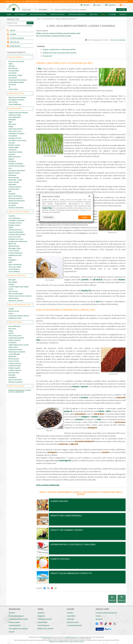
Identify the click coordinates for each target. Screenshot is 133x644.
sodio (99, 419)
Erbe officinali (13, 68)
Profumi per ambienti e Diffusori (19, 316)
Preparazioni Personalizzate (18, 80)
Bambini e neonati (14, 145)
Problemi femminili (14, 366)
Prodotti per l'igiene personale (66, 516)
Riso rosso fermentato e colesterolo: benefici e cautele (54, 36)
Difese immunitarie (15, 157)
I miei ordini (70, 619)
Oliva (38, 340)
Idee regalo (12, 280)
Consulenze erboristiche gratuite (106, 613)
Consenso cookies (15, 625)
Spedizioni (41, 613)
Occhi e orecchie (14, 182)
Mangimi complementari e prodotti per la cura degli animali (20, 391)
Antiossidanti (13, 136)
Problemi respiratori (15, 370)
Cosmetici (12, 216)
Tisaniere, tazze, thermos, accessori (20, 296)
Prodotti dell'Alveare (15, 104)
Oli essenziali (13, 78)
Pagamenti (41, 616)
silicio (108, 411)
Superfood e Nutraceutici (17, 201)
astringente (92, 428)
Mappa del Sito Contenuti (77, 642)
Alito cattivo (12, 124)
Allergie (11, 127)
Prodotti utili (47, 56)
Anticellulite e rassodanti (16, 133)
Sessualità (12, 194)
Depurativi (12, 154)
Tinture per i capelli (15, 267)
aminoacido (121, 397)
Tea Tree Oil (12, 85)
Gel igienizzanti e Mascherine (18, 241)
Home (39, 19)
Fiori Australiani (14, 71)
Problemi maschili (14, 368)
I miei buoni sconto (73, 622)
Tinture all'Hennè (14, 269)
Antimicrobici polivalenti (16, 338)
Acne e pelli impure (14, 117)
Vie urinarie (12, 205)
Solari (10, 262)
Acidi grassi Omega (15, 115)
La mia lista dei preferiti (74, 625)
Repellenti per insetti (15, 255)
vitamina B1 (86, 290)
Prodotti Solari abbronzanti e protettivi (71, 573)
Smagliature (12, 260)
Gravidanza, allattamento (17, 171)
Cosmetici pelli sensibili (16, 232)
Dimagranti (12, 161)
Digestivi (11, 159)
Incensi (11, 289)
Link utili (11, 632)
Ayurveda (12, 66)
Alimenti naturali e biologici (17, 97)
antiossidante (80, 414)
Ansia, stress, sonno (15, 131)
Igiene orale (12, 244)
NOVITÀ (12, 30)
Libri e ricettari (13, 102)
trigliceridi (74, 444)
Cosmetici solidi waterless (17, 234)
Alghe (10, 122)
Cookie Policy (47, 208)
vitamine (122, 280)
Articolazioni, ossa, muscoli (17, 140)
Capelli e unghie (14, 147)
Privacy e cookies (14, 622)
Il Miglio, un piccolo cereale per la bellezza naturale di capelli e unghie (58, 33)
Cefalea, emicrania (14, 340)
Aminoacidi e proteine (15, 129)
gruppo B (68, 411)
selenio (101, 411)
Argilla (11, 64)
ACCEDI (97, 5)
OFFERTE (13, 34)
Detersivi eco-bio (14, 311)
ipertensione (120, 422)
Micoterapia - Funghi (15, 75)
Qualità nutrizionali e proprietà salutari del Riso (59, 53)
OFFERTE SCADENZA (17, 38)
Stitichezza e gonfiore (15, 198)
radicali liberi (99, 414)
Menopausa (12, 175)
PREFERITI (85, 5)
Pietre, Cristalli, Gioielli (16, 294)
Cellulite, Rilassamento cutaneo (19, 345)
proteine (85, 280)
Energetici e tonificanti (16, 164)
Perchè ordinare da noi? (16, 616)
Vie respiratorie (13, 203)
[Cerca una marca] (45, 10)
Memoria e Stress (14, 173)
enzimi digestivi (65, 460)
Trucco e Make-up (14, 272)
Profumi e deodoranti (15, 253)
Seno (10, 191)
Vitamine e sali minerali (16, 208)
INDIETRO (112, 599)
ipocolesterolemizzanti (84, 441)
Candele (11, 284)
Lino (98, 301)
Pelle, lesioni (12, 184)
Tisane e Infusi (13, 89)
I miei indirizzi (71, 616)
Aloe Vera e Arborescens (16, 61)
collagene (85, 417)
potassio (79, 419)
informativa (28, 26)
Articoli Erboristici (48, 19)
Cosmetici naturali (60, 559)
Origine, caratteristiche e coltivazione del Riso (59, 49)
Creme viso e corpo (15, 237)
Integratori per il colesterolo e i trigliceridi (73, 544)
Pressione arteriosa (15, 187)
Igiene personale (14, 246)
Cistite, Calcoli (13, 347)
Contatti (98, 616)
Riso (40, 69)
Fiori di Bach (12, 73)
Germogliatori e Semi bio (16, 100)
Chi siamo (12, 613)
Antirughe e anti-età (15, 138)
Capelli (11, 227)
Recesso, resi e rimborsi (45, 629)
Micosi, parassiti (14, 178)
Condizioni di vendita (44, 619)
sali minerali (97, 280)
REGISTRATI (110, 5)
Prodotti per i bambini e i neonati (67, 530)
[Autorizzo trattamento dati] (8, 26)
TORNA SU (122, 599)
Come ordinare (42, 622)
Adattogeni (12, 120)
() (122, 5)
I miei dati (70, 613)
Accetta (85, 217)
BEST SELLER (14, 42)
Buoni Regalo (13, 282)
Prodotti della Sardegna (16, 82)
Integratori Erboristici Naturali (18, 113)
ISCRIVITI (30, 23)
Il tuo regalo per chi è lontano (18, 629)
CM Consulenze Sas (46, 637)
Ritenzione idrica (14, 189)
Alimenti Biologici (59, 501)
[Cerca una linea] (29, 10)
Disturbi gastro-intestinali (17, 352)
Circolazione (12, 150)
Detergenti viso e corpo (16, 239)
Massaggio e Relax (15, 248)
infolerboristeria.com (71, 637)
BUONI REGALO (14, 46)
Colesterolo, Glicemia (15, 152)
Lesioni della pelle (14, 354)
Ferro (10, 168)
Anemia (11, 333)
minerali (84, 386)
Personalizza (48, 217)
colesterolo (63, 444)
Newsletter (99, 619)
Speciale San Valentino (16, 301)
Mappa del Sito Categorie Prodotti (59, 642)
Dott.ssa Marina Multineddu (118, 40)
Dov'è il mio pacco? (44, 625)
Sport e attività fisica (15, 196)
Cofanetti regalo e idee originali (18, 287)
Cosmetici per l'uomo (15, 230)
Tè (9, 87)
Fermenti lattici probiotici (17, 166)
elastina (95, 417)
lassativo (106, 452)
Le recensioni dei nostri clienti (18, 619)
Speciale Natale (13, 298)
